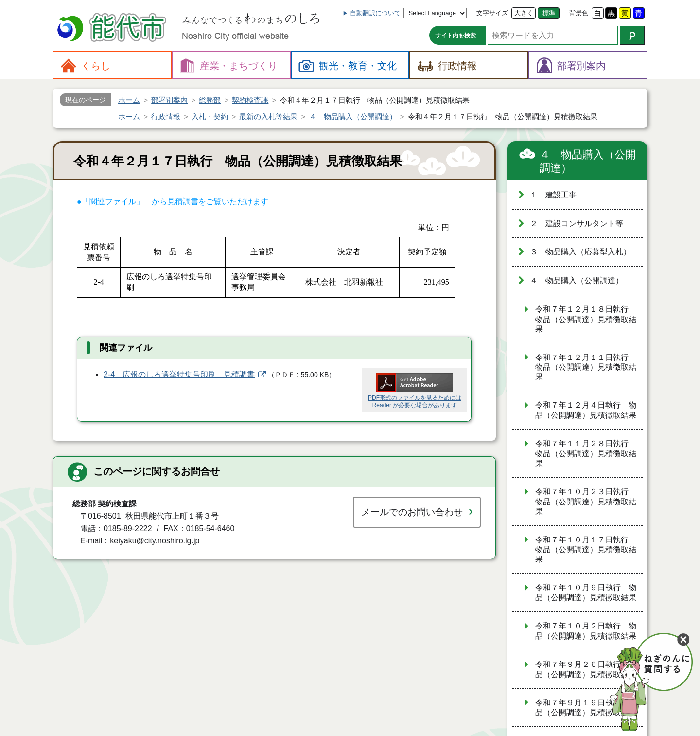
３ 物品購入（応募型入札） (580, 252)
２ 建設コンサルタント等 (577, 224)
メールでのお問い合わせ (412, 512)
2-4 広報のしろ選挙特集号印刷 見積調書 (179, 374)
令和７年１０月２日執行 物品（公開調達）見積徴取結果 (586, 631)
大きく (524, 13)
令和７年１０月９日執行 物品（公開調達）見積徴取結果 (586, 592)
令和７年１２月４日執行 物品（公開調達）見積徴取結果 (586, 410)
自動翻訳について (375, 13)
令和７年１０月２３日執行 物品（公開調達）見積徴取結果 (586, 502)
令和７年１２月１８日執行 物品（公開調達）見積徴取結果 (586, 319)
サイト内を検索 (455, 36)
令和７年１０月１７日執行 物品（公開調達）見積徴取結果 (586, 550)
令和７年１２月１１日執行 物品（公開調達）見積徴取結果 (586, 367)
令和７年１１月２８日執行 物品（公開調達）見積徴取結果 (586, 453)
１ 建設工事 (553, 195)
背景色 (579, 13)
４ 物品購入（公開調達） (588, 161)
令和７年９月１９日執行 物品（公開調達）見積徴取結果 (586, 708)
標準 (549, 13)
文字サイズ (492, 13)
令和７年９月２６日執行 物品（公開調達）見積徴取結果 (586, 669)
